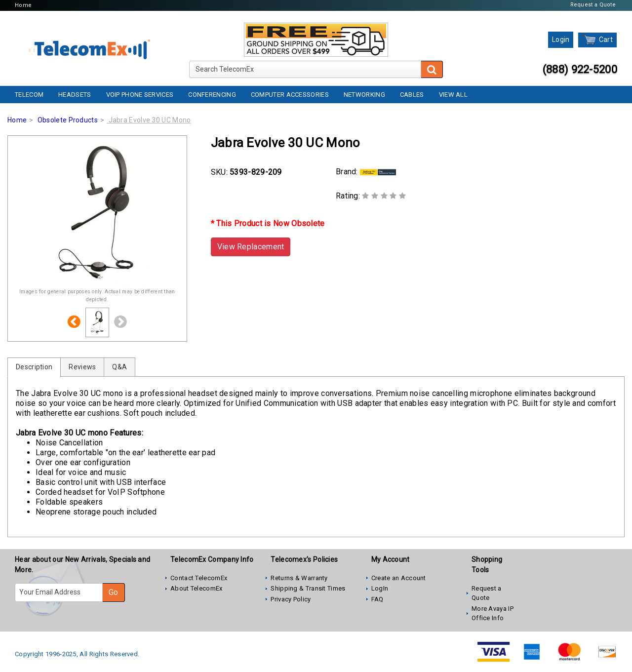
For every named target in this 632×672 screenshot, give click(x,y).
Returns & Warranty (299, 578)
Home (23, 5)
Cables (412, 95)
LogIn (380, 588)
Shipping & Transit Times (308, 588)
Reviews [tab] (82, 367)
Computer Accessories (290, 95)
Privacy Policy (291, 599)
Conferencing (212, 95)
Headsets (75, 95)
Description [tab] (34, 367)
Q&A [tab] (119, 367)
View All (453, 95)
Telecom (29, 95)
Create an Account (399, 578)
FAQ (377, 599)
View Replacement (251, 247)
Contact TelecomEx (199, 578)
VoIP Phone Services (140, 95)
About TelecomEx (197, 588)
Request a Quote (593, 5)
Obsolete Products (68, 120)
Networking (364, 95)
